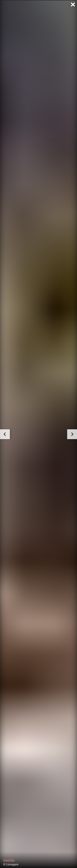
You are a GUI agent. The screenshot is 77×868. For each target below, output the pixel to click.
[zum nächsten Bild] (72, 434)
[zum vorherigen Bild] (5, 434)
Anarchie (9, 860)
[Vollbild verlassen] (73, 5)
